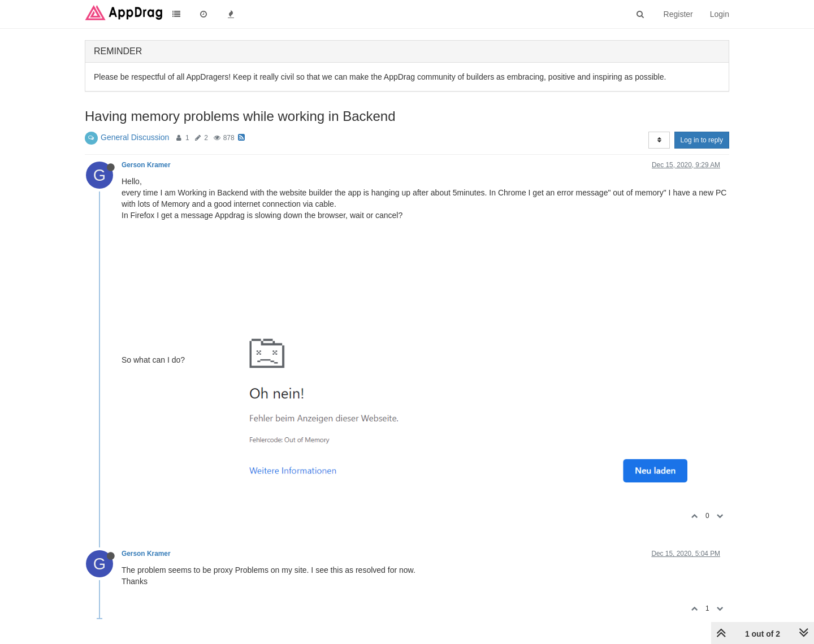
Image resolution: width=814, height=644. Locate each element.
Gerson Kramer (146, 165)
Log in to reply (702, 140)
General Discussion (135, 137)
